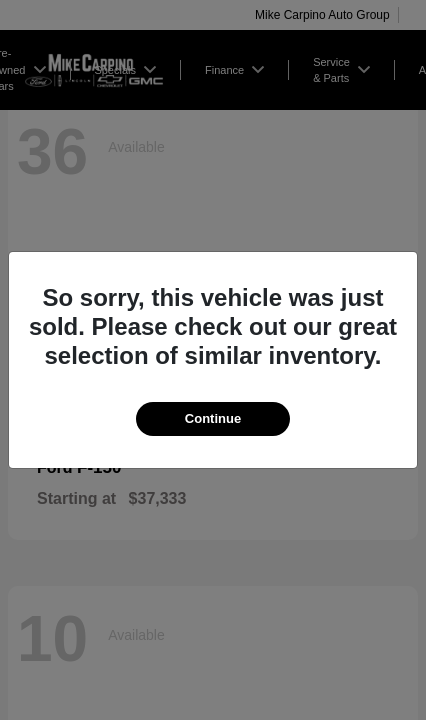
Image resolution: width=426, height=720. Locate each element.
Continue (213, 418)
